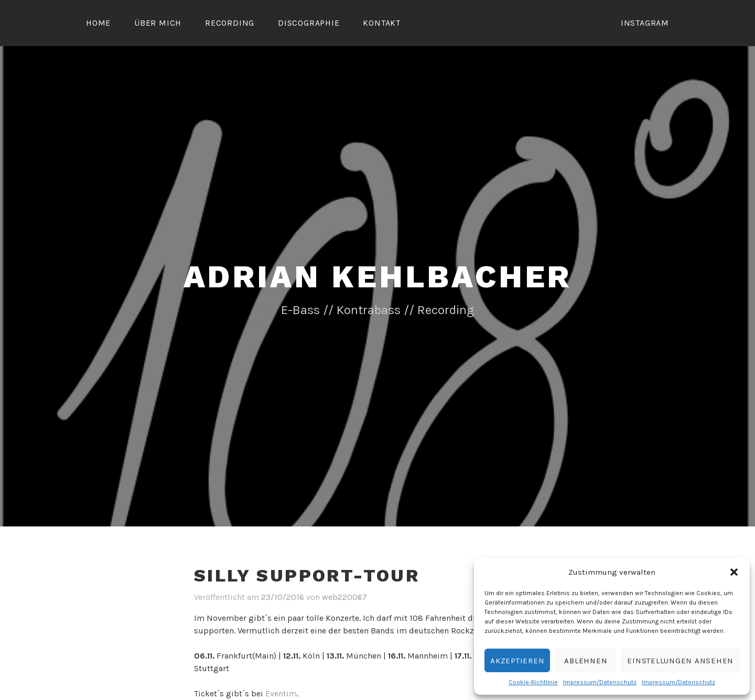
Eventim (281, 693)
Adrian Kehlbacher (378, 277)
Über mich (158, 23)
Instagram (645, 23)
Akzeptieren (517, 661)
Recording (230, 23)
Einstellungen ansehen (680, 661)
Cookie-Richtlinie (533, 682)
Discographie (309, 23)
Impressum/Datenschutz (600, 682)
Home (98, 23)
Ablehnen (586, 661)
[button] (734, 572)
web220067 (344, 597)
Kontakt (382, 23)
